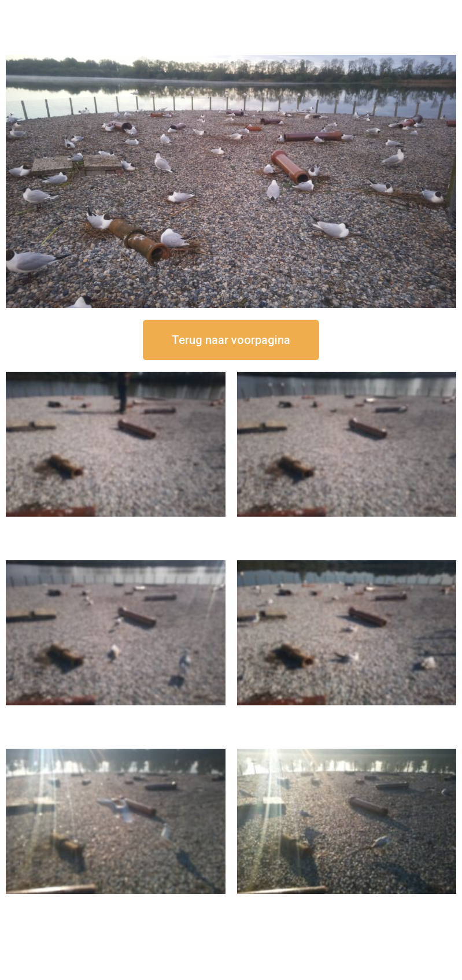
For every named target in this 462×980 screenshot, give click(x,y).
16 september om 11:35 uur (116, 715)
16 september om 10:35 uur (346, 715)
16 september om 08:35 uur (346, 903)
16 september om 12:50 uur (116, 526)
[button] (231, 340)
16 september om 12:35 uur (346, 526)
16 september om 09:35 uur (116, 903)
